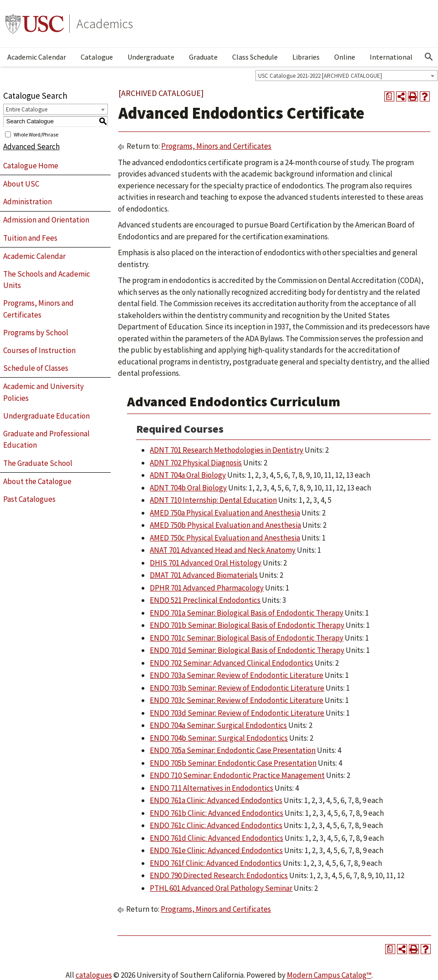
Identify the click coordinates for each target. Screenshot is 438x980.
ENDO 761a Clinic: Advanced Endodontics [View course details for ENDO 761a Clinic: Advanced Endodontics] (216, 800)
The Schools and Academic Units (47, 280)
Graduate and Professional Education (46, 439)
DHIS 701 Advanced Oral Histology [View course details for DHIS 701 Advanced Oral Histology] (206, 563)
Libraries (306, 57)
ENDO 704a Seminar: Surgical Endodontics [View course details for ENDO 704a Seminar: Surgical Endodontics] (218, 725)
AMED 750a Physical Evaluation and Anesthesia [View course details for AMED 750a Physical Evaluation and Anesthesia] (225, 513)
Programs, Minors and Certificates (38, 309)
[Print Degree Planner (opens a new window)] (389, 96)
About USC (21, 184)
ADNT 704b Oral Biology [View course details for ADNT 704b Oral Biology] (188, 488)
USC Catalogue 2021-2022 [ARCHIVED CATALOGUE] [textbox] (320, 76)
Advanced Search (31, 146)
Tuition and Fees (30, 238)
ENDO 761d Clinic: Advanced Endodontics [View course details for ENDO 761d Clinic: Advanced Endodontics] (216, 838)
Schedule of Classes (36, 368)
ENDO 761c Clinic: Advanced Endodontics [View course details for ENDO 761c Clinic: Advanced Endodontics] (216, 825)
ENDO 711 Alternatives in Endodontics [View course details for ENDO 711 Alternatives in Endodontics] (211, 788)
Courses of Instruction (39, 350)
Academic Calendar (37, 57)
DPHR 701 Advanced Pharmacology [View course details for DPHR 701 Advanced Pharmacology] (207, 588)
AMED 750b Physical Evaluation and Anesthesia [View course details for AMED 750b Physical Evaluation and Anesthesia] (225, 525)
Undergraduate (151, 57)
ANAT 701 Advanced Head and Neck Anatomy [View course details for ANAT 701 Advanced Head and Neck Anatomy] (223, 550)
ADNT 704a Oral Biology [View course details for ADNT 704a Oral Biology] (188, 475)
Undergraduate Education (46, 416)
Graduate (203, 57)
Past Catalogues (29, 499)
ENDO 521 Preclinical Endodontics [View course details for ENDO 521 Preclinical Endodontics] (205, 600)
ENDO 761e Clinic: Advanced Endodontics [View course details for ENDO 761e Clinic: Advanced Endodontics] (216, 850)
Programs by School (36, 333)
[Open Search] (429, 57)
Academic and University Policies (43, 392)
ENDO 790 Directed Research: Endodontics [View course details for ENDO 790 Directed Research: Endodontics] (219, 875)
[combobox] (346, 76)
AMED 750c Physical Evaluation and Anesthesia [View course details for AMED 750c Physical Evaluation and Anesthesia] (225, 538)
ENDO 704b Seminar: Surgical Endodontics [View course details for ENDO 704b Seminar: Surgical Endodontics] (219, 738)
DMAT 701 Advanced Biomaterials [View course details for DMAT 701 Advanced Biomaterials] (204, 575)
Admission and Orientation (46, 220)
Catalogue (97, 57)
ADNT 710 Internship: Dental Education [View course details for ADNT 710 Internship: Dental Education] (213, 500)
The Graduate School (38, 463)
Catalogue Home (31, 166)
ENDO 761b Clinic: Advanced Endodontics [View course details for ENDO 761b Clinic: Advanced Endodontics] (216, 813)
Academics (105, 24)
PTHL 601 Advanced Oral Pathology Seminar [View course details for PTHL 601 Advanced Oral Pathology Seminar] (221, 888)
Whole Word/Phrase (36, 134)
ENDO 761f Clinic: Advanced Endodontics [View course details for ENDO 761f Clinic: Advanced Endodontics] (216, 863)
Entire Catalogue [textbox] (27, 109)
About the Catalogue (37, 481)
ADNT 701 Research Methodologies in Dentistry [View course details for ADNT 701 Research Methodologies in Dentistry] (227, 450)
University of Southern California (35, 24)
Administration (28, 202)
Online (345, 57)
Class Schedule (255, 57)
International (391, 57)
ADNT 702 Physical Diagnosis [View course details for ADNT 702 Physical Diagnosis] (196, 463)
